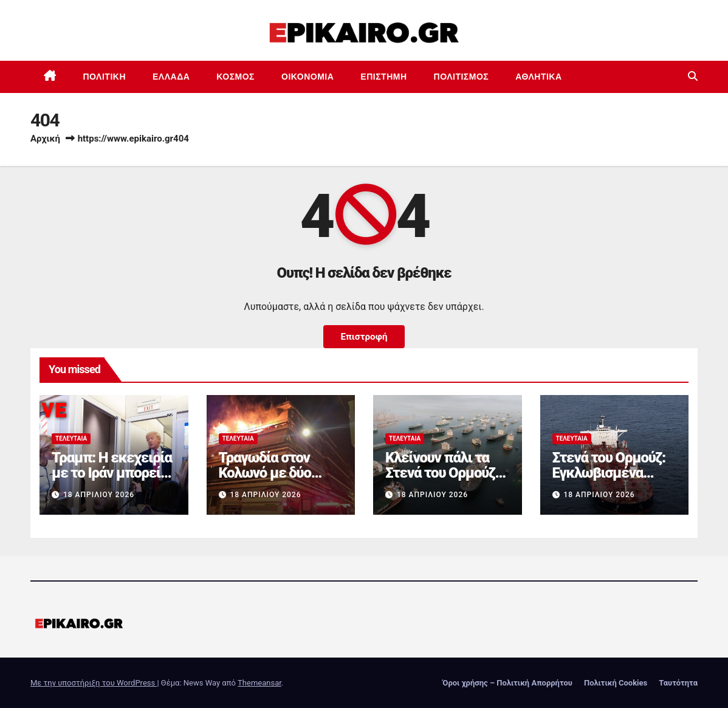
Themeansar (259, 683)
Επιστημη (383, 77)
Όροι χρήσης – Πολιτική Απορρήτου (507, 683)
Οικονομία (307, 77)
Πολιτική (105, 77)
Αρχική (45, 139)
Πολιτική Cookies (616, 683)
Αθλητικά (538, 77)
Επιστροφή (364, 337)
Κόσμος (235, 77)
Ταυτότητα (678, 683)
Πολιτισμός (462, 77)
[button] (693, 76)
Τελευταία (71, 438)
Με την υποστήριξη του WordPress (94, 683)
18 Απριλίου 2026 (99, 495)
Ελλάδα (171, 77)
